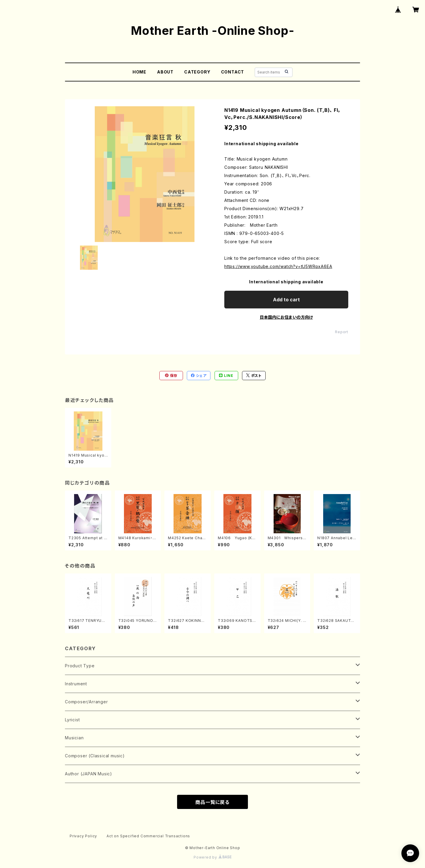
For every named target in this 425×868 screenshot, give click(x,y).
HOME (139, 72)
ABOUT (165, 72)
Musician (74, 738)
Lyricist (72, 720)
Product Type (80, 666)
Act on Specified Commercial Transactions (148, 836)
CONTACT (233, 72)
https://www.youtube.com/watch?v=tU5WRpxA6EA (278, 266)
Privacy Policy (83, 836)
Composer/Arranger (86, 702)
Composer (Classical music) (95, 756)
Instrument (76, 684)
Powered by (212, 857)
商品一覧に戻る (212, 802)
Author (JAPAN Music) (89, 774)
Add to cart (286, 300)
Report (342, 332)
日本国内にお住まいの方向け (286, 317)
